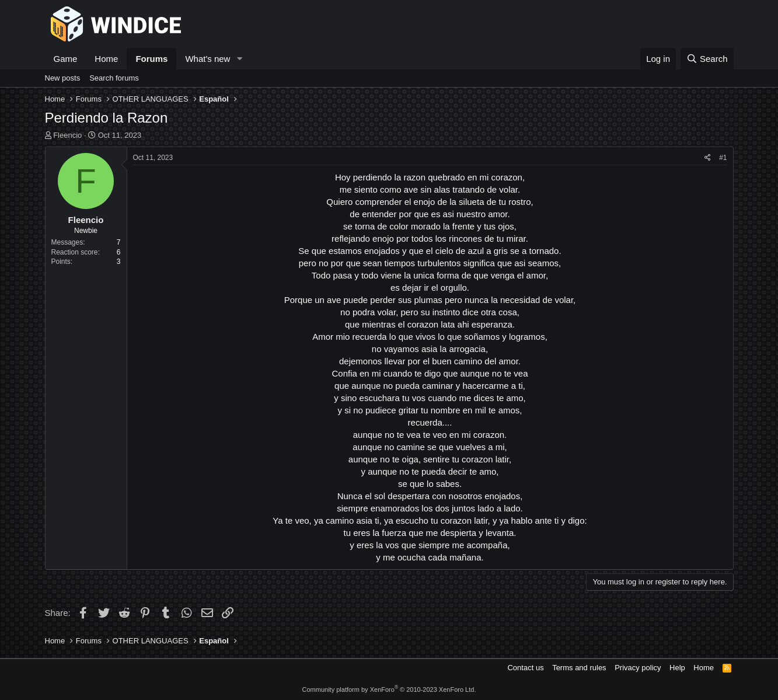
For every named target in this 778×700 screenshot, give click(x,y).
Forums (151, 59)
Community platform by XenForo (389, 689)
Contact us (525, 668)
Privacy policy (638, 668)
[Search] (707, 59)
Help (677, 668)
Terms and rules (579, 668)
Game (66, 59)
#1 (723, 158)
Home (106, 59)
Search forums (114, 78)
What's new (207, 59)
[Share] (708, 158)
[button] (239, 59)
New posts (63, 78)
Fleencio (67, 135)
